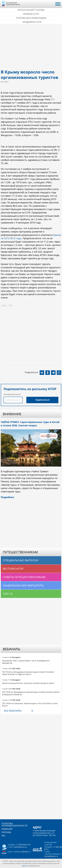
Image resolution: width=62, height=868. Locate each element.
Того (10, 305)
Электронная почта (12, 394)
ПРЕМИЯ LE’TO (31, 14)
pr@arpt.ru (26, 852)
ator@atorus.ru (21, 847)
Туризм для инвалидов (31, 18)
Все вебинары (13, 711)
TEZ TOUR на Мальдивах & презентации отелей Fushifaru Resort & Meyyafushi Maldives (31, 693)
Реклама (6, 832)
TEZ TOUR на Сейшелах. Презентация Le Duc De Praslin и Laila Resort (30, 705)
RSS (3, 836)
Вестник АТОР (13, 569)
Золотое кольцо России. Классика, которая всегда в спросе (28, 683)
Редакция (7, 829)
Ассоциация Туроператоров (13, 3)
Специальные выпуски (21, 560)
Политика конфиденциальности (15, 825)
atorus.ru (26, 866)
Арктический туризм (31, 10)
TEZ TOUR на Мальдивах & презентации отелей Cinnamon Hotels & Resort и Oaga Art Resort (28, 673)
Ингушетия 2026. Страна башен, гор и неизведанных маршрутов (26, 662)
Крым (4, 305)
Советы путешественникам (24, 577)
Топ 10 (8, 594)
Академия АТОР (32, 22)
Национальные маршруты (23, 585)
